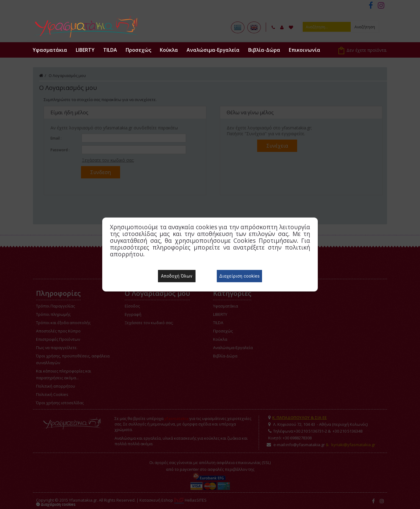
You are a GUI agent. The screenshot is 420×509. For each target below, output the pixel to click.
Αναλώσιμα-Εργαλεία (213, 50)
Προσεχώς (138, 50)
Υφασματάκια (50, 50)
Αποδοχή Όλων (177, 276)
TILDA (110, 50)
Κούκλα (169, 50)
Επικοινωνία (305, 50)
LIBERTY (85, 50)
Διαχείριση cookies (239, 276)
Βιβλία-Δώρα (264, 50)
